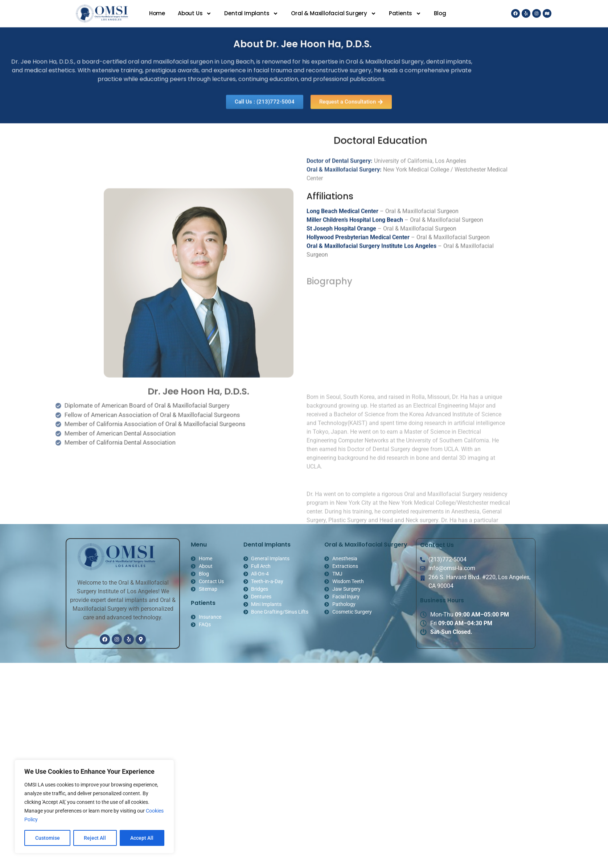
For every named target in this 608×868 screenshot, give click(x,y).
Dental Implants (251, 14)
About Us (195, 14)
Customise (48, 838)
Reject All (95, 838)
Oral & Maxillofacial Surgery (333, 14)
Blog (440, 13)
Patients (405, 14)
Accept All (142, 838)
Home (157, 13)
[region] (94, 807)
